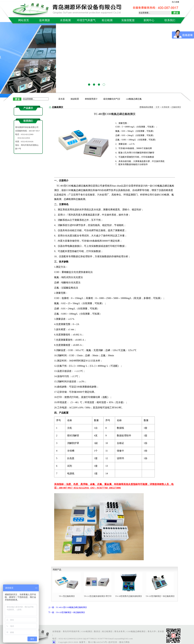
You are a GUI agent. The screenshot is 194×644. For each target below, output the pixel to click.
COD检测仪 (87, 631)
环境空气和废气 (86, 20)
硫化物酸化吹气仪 (112, 99)
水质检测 (65, 20)
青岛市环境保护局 (71, 631)
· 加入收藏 (175, 2)
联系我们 (170, 20)
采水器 (61, 99)
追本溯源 (44, 20)
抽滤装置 (75, 99)
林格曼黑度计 (91, 99)
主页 (157, 107)
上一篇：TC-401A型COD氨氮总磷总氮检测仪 (68, 607)
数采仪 (97, 631)
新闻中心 (149, 20)
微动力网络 (124, 642)
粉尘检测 (107, 20)
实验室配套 (128, 20)
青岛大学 (152, 631)
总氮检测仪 (176, 107)
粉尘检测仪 (107, 631)
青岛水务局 (120, 631)
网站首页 (24, 20)
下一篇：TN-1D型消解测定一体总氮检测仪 (67, 612)
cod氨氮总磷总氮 (134, 99)
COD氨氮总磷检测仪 (136, 631)
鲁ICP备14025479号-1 (98, 642)
